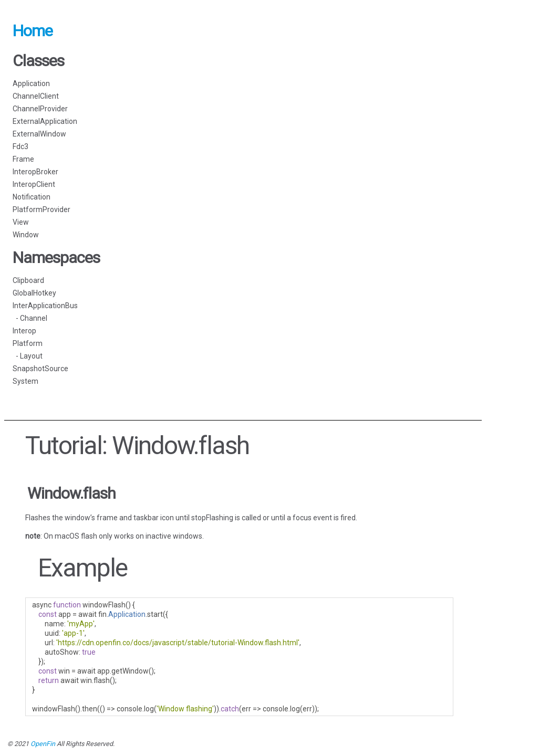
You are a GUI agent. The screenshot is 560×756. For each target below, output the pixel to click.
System (25, 381)
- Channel (30, 318)
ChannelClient (36, 96)
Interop (24, 331)
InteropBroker (35, 172)
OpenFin (43, 744)
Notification (32, 197)
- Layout (28, 356)
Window (26, 235)
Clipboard (28, 280)
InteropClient (34, 184)
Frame (23, 159)
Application (31, 83)
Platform (28, 343)
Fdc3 (20, 146)
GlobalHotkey (34, 293)
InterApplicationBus (45, 306)
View (21, 222)
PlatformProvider (42, 209)
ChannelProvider (40, 109)
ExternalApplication (45, 121)
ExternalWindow (39, 134)
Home (33, 31)
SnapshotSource (40, 369)
